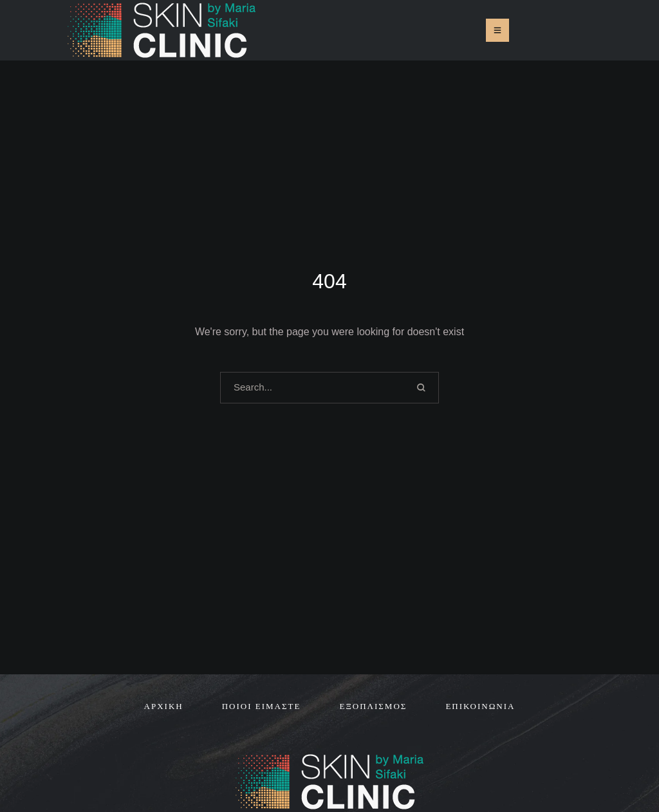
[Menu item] (164, 706)
